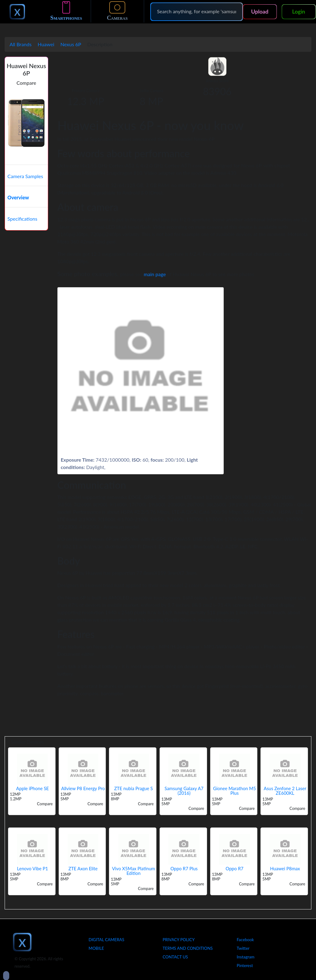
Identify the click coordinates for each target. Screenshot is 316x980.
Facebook (245, 940)
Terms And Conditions (188, 948)
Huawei (46, 44)
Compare (27, 83)
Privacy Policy (179, 940)
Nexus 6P (71, 44)
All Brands (21, 44)
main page (155, 274)
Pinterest (245, 966)
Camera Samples (25, 176)
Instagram (246, 957)
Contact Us (175, 957)
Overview (18, 197)
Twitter (243, 948)
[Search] (197, 11)
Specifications (22, 219)
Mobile (96, 948)
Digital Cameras (106, 940)
